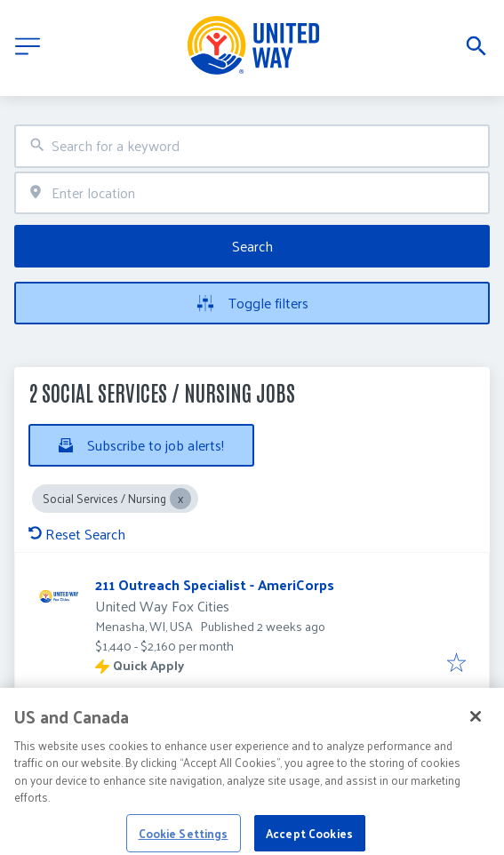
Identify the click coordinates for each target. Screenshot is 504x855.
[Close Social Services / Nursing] (180, 499)
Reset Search (77, 534)
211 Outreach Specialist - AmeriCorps (215, 584)
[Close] (476, 728)
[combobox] (252, 146)
